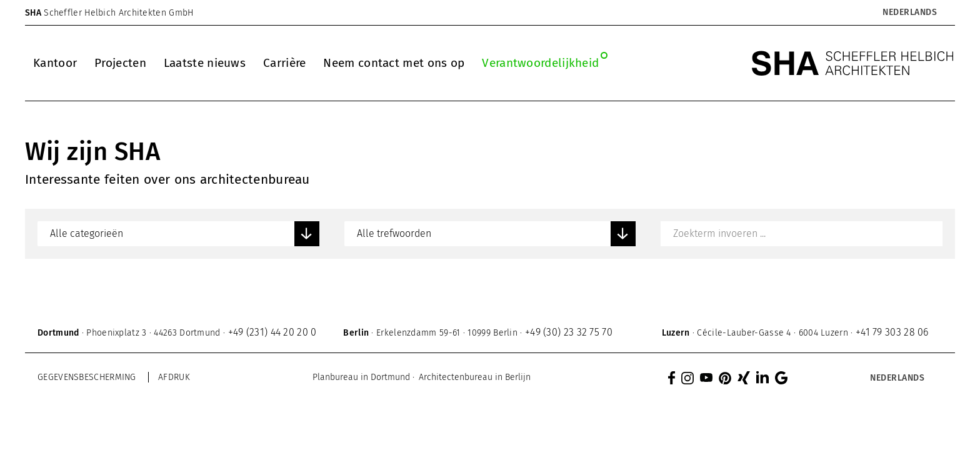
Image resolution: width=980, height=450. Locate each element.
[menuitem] (909, 12)
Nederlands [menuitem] (910, 12)
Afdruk (174, 377)
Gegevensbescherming (87, 377)
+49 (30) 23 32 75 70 (569, 332)
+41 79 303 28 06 (892, 332)
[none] (877, 12)
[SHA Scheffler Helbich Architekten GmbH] (853, 63)
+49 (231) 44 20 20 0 (272, 332)
